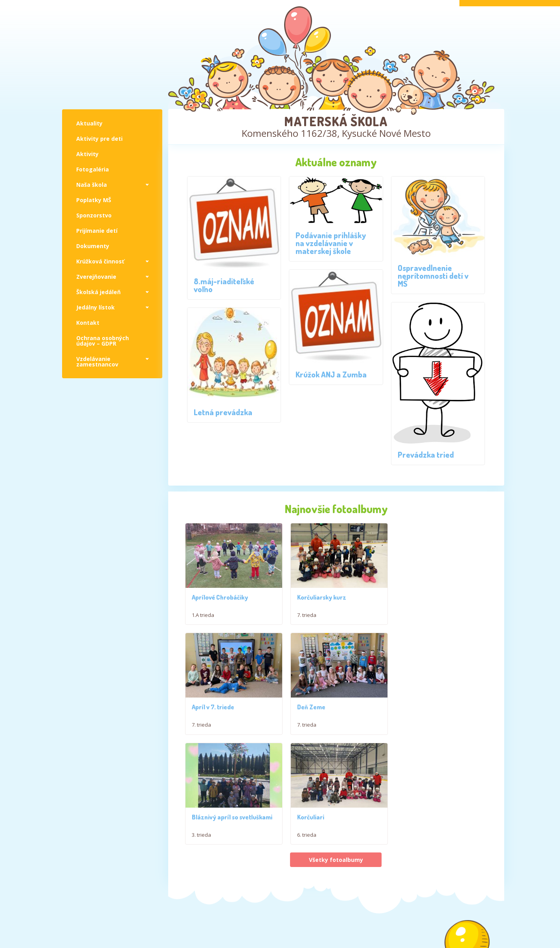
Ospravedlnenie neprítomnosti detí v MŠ (433, 276)
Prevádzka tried (426, 455)
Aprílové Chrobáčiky (220, 617)
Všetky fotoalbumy (336, 859)
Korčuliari (412, 817)
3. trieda (304, 834)
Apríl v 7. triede (419, 652)
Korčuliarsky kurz (319, 652)
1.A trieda (203, 635)
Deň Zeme (206, 817)
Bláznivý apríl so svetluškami (335, 817)
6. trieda (408, 834)
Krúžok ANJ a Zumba (331, 374)
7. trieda (304, 670)
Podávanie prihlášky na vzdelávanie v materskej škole (331, 243)
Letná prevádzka (223, 412)
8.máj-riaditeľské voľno (224, 285)
